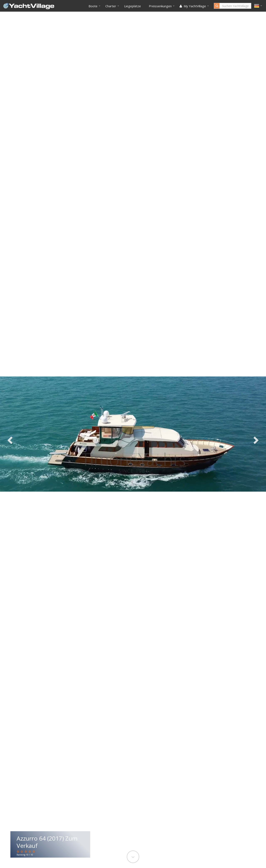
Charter (111, 6)
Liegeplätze (132, 6)
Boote (93, 6)
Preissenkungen (160, 6)
